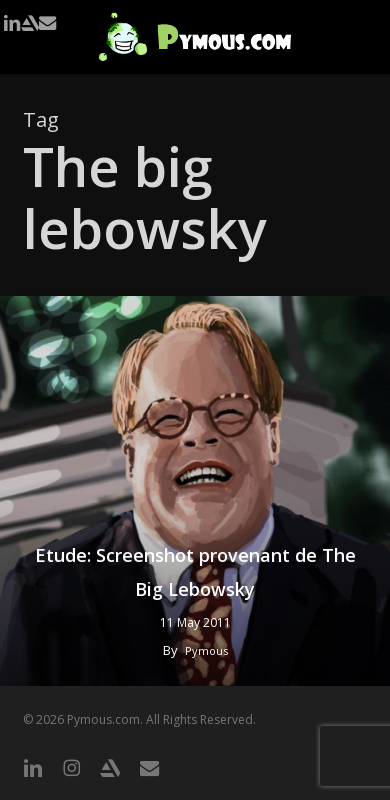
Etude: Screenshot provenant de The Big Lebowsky (195, 572)
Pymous (206, 650)
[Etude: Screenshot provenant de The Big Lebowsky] (195, 491)
